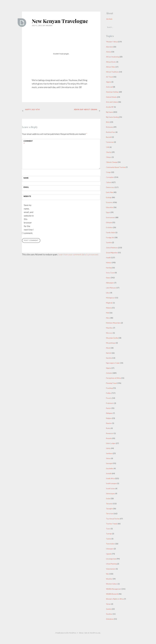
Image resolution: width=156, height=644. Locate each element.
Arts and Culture (112, 102)
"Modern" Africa (112, 42)
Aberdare (109, 47)
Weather (109, 579)
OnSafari (109, 373)
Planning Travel (111, 383)
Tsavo (108, 529)
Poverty (109, 398)
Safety (108, 448)
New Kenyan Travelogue (60, 21)
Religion (109, 418)
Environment (111, 217)
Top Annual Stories (113, 519)
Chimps (109, 157)
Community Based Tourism (116, 167)
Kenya (108, 278)
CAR (108, 147)
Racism (109, 408)
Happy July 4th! (33, 110)
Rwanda (109, 438)
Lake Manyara (111, 288)
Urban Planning (111, 564)
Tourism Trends (112, 524)
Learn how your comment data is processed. (78, 254)
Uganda (109, 554)
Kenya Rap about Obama (85, 110)
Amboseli (109, 87)
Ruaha (108, 428)
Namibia (109, 358)
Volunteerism (111, 569)
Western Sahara (112, 584)
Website (27, 196)
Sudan (108, 498)
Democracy (110, 187)
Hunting (109, 268)
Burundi (109, 137)
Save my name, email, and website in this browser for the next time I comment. (29, 219)
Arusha (49, 26)
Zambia (109, 609)
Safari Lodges (111, 443)
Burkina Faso (111, 132)
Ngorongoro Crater (113, 363)
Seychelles (110, 468)
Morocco (109, 333)
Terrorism (110, 514)
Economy (109, 202)
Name (26, 178)
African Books (111, 62)
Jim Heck (109, 19)
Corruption (110, 177)
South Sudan (110, 489)
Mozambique (111, 343)
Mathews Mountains (113, 323)
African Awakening (113, 57)
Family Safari (111, 233)
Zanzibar (109, 614)
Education (110, 207)
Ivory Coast (110, 273)
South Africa (110, 478)
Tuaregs (109, 534)
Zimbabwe (110, 619)
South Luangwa (111, 483)
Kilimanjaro (110, 283)
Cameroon (110, 142)
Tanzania (109, 504)
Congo (108, 172)
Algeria (109, 82)
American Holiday (112, 92)
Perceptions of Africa (113, 378)
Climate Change (112, 162)
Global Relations (112, 248)
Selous (108, 458)
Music (108, 348)
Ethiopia (109, 222)
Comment (28, 142)
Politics (109, 393)
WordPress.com (95, 633)
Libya (108, 293)
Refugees (109, 413)
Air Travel (110, 77)
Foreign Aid (110, 238)
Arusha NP (110, 107)
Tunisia (109, 539)
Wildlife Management (114, 589)
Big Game (109, 112)
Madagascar (110, 298)
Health (108, 258)
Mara (108, 318)
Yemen (108, 604)
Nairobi (109, 353)
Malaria (109, 308)
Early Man (110, 192)
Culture (109, 182)
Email (26, 187)
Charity (109, 152)
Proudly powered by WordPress (66, 633)
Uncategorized (111, 559)
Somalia (109, 473)
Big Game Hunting (112, 117)
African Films (111, 67)
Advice (108, 52)
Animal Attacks (111, 97)
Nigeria (109, 368)
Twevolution (110, 544)
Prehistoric (110, 403)
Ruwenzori (110, 433)
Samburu (109, 453)
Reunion (109, 423)
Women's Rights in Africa (115, 599)
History (109, 263)
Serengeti (109, 463)
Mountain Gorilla (112, 338)
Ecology (109, 197)
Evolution (109, 227)
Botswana (110, 127)
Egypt (108, 212)
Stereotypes (110, 494)
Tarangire (109, 509)
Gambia (109, 243)
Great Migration (112, 253)
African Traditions (112, 72)
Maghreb (109, 303)
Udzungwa (110, 549)
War (107, 574)
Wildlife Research (112, 594)
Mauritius (109, 328)
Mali (108, 313)
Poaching (109, 388)
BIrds (108, 122)
